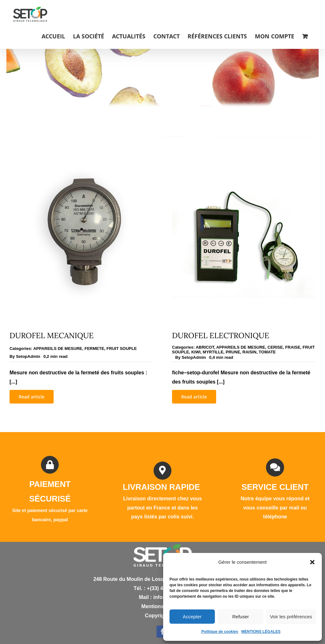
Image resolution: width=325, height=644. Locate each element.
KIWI (196, 352)
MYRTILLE (213, 352)
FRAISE (293, 347)
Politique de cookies (220, 632)
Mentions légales (162, 606)
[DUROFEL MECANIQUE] (81, 161)
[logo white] (163, 547)
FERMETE (94, 348)
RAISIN (249, 352)
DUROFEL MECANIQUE (52, 335)
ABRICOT (205, 347)
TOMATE (267, 352)
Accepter (192, 617)
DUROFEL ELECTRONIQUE (221, 335)
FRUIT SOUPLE (122, 348)
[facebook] (162, 632)
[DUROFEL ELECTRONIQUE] (244, 161)
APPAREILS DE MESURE (58, 348)
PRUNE (233, 352)
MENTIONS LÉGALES (261, 632)
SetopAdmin (28, 356)
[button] (312, 562)
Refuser (241, 617)
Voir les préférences (291, 617)
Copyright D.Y (163, 616)
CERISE (275, 347)
